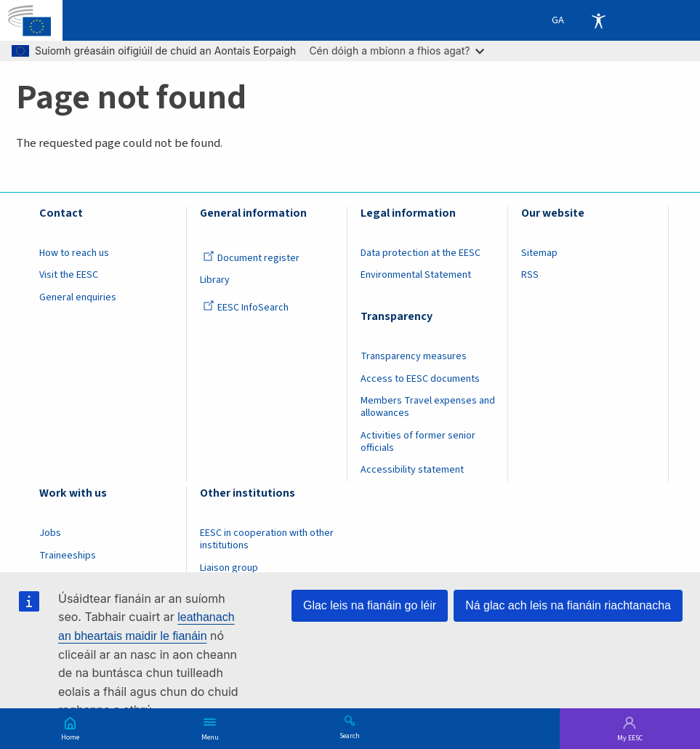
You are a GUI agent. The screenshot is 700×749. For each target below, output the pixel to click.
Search (350, 735)
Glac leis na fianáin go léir (370, 605)
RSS (530, 275)
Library (215, 280)
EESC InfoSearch (246, 308)
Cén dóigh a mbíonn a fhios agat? (397, 51)
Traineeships (68, 556)
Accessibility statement (412, 470)
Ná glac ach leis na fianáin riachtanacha (568, 605)
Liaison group (229, 568)
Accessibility (598, 20)
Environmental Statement (416, 275)
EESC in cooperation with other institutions (267, 539)
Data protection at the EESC (421, 253)
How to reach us (74, 253)
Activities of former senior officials (418, 442)
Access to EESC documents (420, 379)
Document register (251, 258)
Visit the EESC (69, 275)
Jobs (50, 533)
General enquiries (78, 297)
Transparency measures (414, 356)
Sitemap (539, 253)
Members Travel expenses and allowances (428, 407)
